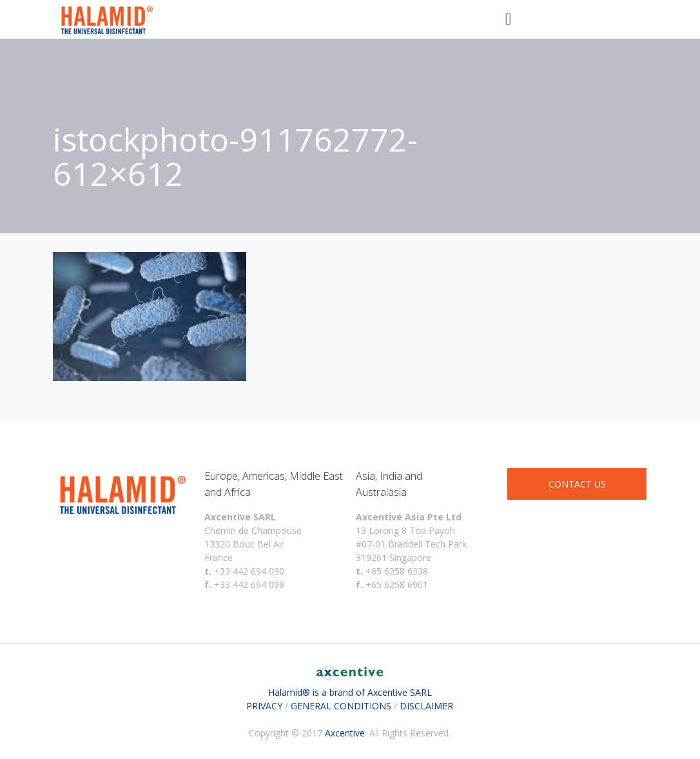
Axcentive (345, 733)
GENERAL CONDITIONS (341, 706)
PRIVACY (264, 706)
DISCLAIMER (426, 706)
